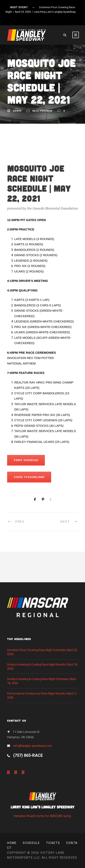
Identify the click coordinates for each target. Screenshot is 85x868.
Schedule (31, 843)
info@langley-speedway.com (33, 746)
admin (17, 111)
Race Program (42, 111)
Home (12, 843)
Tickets (53, 843)
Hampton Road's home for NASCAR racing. (42, 806)
